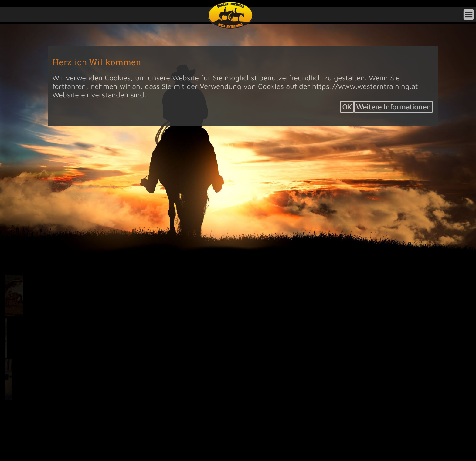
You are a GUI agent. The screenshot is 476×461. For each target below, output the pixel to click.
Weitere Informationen (393, 107)
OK (347, 107)
